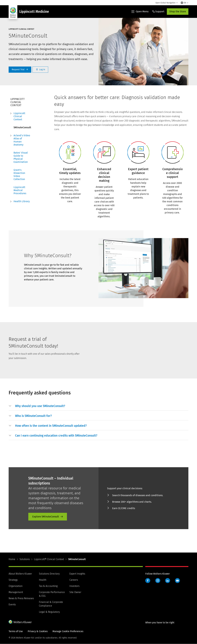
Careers (74, 580)
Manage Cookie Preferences (68, 631)
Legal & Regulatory (49, 612)
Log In (40, 70)
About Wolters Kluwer (20, 574)
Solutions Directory (49, 574)
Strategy (13, 580)
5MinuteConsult (22, 127)
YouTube (177, 581)
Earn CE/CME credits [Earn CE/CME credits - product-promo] (124, 508)
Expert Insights (77, 574)
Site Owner (75, 592)
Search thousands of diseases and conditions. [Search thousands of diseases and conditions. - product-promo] (138, 495)
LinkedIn (168, 581)
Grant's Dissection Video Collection (19, 175)
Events (12, 605)
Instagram (158, 581)
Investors (74, 586)
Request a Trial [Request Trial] (20, 70)
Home (12, 559)
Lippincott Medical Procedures (20, 190)
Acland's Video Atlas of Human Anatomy (22, 140)
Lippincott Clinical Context (19, 116)
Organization (16, 586)
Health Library (22, 201)
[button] (40, 406)
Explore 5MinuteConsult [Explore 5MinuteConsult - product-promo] (46, 517)
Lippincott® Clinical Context (49, 559)
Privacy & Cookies (38, 631)
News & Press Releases (21, 598)
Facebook (148, 581)
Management (16, 592)
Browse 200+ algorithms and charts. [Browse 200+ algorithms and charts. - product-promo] (132, 502)
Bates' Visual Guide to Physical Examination (21, 157)
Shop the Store (178, 11)
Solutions (25, 559)
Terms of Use (16, 631)
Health (43, 580)
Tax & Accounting (48, 586)
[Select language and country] (185, 3)
